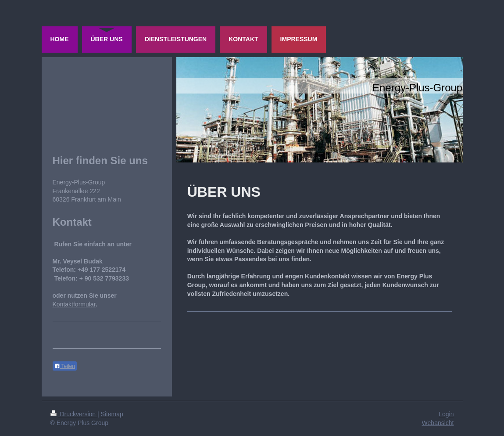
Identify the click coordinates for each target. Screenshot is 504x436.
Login (446, 414)
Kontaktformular (74, 304)
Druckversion (74, 414)
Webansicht (438, 423)
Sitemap (112, 414)
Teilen (65, 366)
